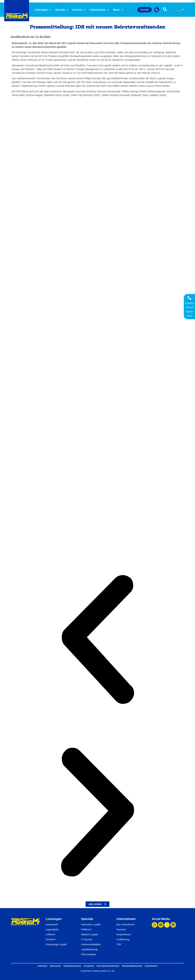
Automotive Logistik (91, 925)
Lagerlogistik (52, 930)
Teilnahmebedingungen (132, 966)
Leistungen (43, 10)
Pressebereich (151, 966)
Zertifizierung (123, 939)
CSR (119, 944)
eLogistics (189, 303)
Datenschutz (55, 966)
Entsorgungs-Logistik (56, 944)
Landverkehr (52, 925)
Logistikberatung (89, 949)
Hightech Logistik (90, 934)
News (118, 10)
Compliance (89, 966)
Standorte (121, 930)
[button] (97, 640)
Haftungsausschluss (72, 966)
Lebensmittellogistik (91, 944)
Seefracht (51, 939)
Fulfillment (86, 930)
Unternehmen (100, 10)
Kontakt (189, 312)
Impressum (42, 966)
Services (189, 307)
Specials (62, 10)
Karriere (79, 10)
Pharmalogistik (88, 954)
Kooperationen (124, 934)
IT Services (87, 939)
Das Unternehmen (125, 925)
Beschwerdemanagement (108, 966)
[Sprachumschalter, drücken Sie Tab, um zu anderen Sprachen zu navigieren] (181, 10)
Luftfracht (50, 934)
